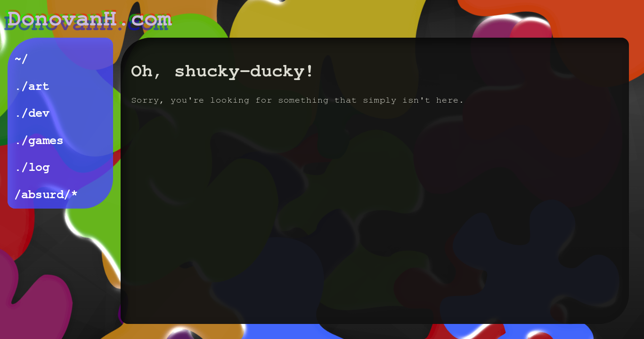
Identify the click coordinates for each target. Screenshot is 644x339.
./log (32, 167)
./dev (32, 113)
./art (32, 86)
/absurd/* (46, 195)
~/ (21, 59)
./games (39, 141)
